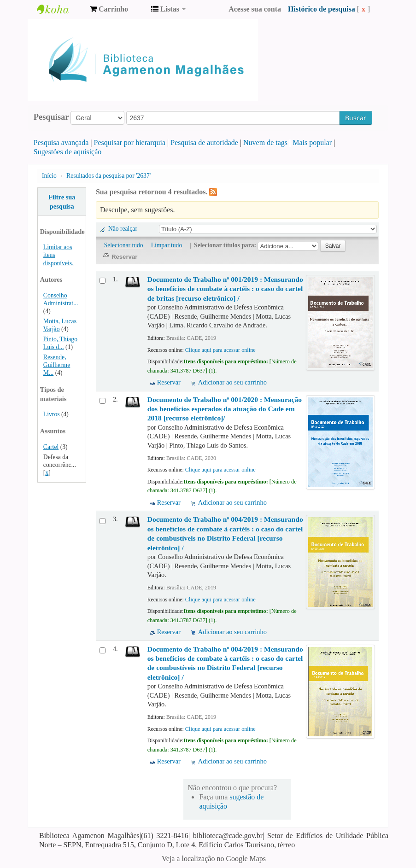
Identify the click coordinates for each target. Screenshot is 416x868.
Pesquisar (51, 117)
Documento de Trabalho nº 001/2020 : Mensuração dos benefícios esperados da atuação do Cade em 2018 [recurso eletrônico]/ (225, 409)
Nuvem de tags (265, 143)
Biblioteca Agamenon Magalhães (60, 9)
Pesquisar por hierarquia (130, 143)
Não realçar (123, 229)
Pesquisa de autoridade (204, 143)
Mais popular (312, 143)
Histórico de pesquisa (322, 9)
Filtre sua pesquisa (62, 202)
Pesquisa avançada (61, 143)
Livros (52, 414)
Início (49, 176)
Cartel (51, 447)
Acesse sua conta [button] (255, 9)
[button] (109, 9)
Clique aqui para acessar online (220, 350)
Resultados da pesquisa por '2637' (108, 176)
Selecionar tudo (124, 245)
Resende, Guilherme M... (57, 365)
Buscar (356, 118)
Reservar (169, 382)
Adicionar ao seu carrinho (232, 382)
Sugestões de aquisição (68, 152)
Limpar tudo (167, 245)
